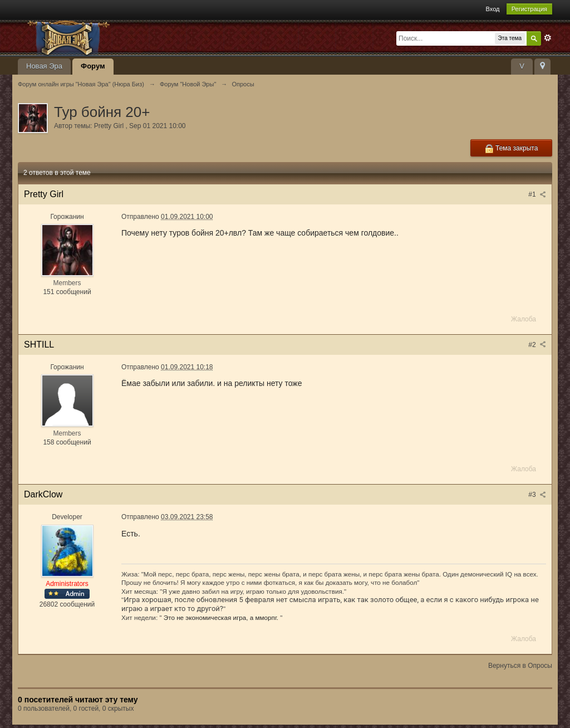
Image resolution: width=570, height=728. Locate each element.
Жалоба (524, 319)
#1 (537, 194)
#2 (537, 345)
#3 (537, 495)
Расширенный (548, 38)
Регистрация (529, 9)
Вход (493, 9)
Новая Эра (44, 66)
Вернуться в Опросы (520, 666)
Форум (93, 66)
